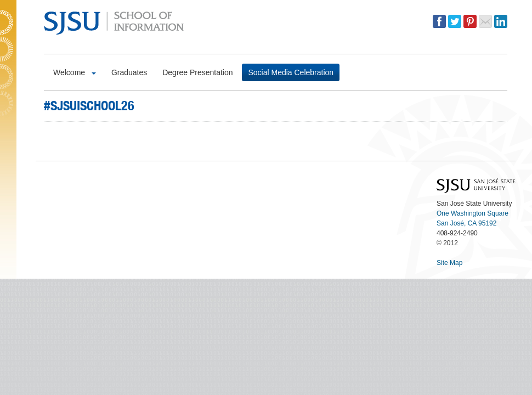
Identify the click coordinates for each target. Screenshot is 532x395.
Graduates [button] (129, 72)
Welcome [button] (75, 72)
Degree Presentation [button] (197, 72)
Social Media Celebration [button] (291, 72)
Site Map (449, 263)
